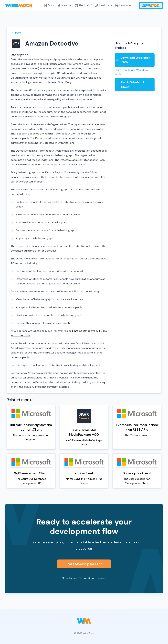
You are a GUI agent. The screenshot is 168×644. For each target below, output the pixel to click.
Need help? (84, 5)
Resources (123, 5)
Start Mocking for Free (84, 564)
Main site (64, 5)
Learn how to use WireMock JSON (131, 72)
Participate (104, 5)
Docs (49, 5)
